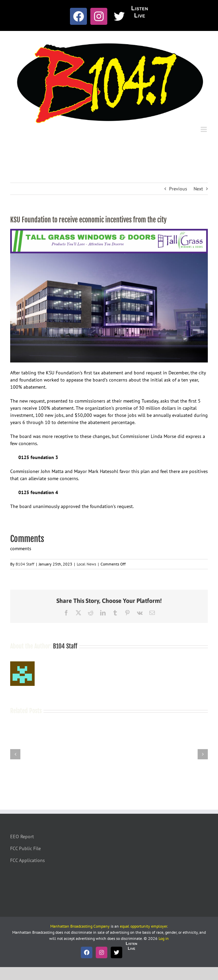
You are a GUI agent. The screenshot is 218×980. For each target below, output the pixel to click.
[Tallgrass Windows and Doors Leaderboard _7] (109, 232)
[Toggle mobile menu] (204, 129)
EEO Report (22, 837)
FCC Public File (25, 848)
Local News (86, 564)
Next (198, 189)
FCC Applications (28, 860)
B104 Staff (25, 564)
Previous (178, 189)
